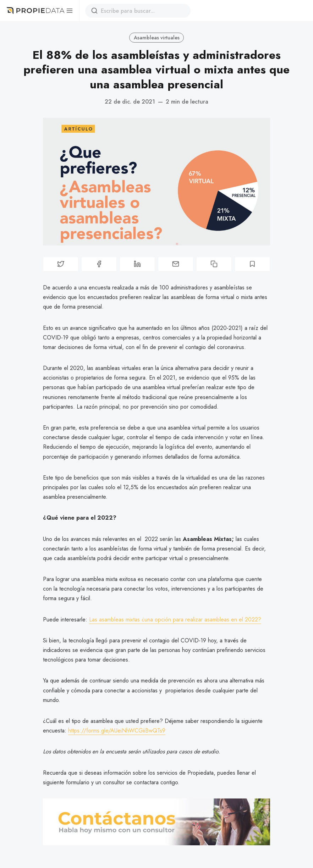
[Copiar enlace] (214, 264)
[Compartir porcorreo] (176, 264)
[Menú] (69, 11)
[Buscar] (94, 11)
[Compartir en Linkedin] (137, 264)
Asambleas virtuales (157, 38)
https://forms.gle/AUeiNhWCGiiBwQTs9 (117, 731)
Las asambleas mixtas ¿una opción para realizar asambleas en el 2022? (175, 620)
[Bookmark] (252, 264)
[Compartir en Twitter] (61, 264)
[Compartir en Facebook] (99, 264)
